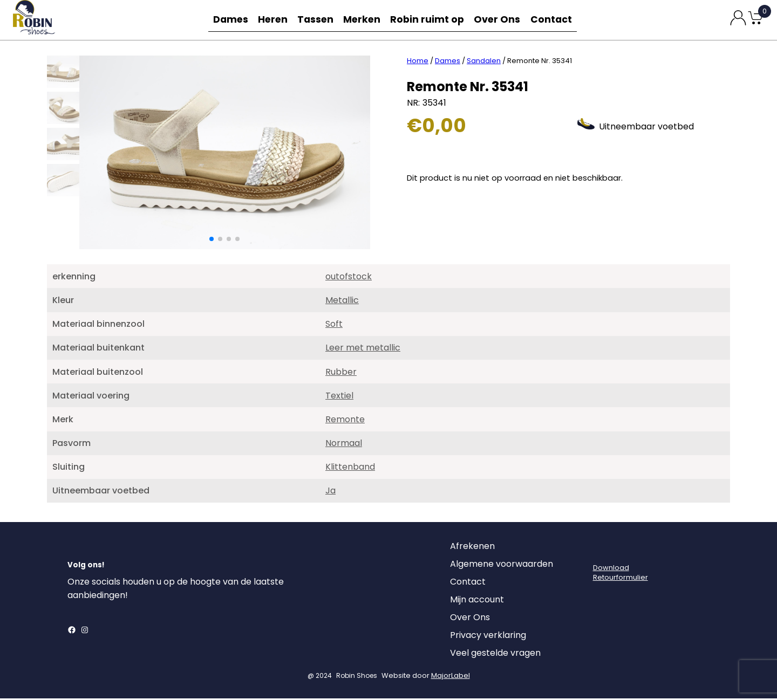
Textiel (339, 397)
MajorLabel (451, 677)
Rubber (341, 373)
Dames (228, 20)
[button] (212, 241)
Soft (334, 325)
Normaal (344, 445)
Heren (273, 20)
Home (418, 62)
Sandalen (484, 62)
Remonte (345, 421)
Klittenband (350, 468)
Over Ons (500, 20)
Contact (555, 20)
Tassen (318, 20)
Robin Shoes (357, 677)
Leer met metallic (363, 349)
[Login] (603, 551)
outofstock (349, 278)
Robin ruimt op (431, 20)
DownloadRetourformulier (621, 574)
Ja (330, 492)
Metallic (342, 302)
